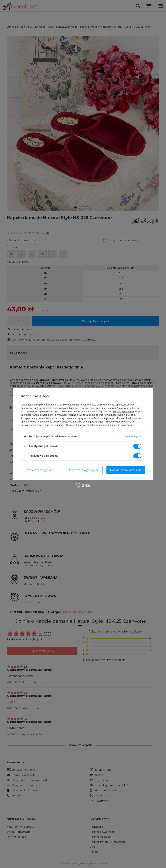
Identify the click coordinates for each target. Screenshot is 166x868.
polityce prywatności (123, 411)
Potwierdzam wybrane (39, 470)
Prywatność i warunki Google (120, 415)
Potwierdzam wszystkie (126, 470)
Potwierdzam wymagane (82, 470)
